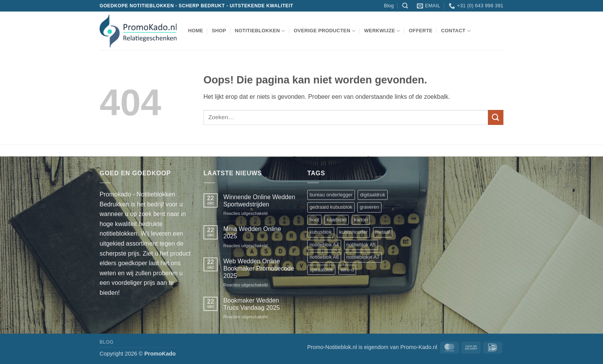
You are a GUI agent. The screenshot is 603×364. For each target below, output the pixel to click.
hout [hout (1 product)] (314, 220)
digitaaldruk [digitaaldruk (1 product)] (372, 195)
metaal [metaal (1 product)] (383, 232)
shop (219, 31)
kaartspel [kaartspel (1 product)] (336, 220)
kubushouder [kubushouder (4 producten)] (353, 232)
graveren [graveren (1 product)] (369, 207)
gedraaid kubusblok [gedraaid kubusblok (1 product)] (331, 207)
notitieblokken (260, 31)
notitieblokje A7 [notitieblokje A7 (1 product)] (363, 257)
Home (196, 31)
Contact (456, 31)
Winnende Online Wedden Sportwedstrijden (259, 201)
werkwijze (382, 31)
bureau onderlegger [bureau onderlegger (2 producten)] (331, 195)
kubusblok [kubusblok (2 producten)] (321, 232)
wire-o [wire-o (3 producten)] (347, 270)
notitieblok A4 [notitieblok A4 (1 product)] (324, 245)
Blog (389, 6)
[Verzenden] (496, 117)
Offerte (421, 31)
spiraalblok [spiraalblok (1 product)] (321, 270)
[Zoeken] (405, 6)
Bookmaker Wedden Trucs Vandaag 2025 (252, 304)
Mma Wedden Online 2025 (252, 233)
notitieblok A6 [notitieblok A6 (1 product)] (324, 257)
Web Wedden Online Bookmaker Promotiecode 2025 (259, 268)
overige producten (325, 31)
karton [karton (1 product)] (361, 220)
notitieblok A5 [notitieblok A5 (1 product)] (361, 245)
